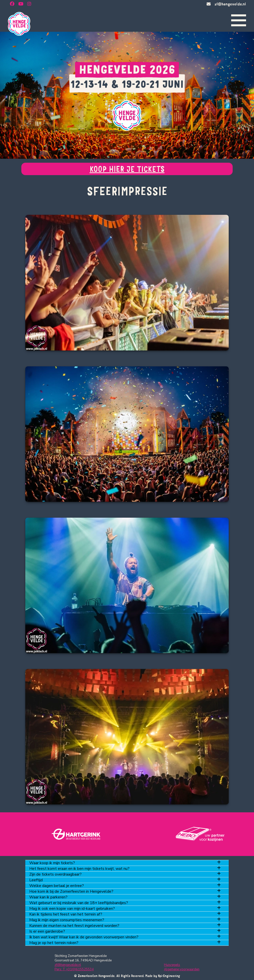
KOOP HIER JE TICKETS (127, 169)
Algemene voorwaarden (182, 969)
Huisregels (172, 965)
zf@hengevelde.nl (230, 4)
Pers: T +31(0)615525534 (74, 969)
